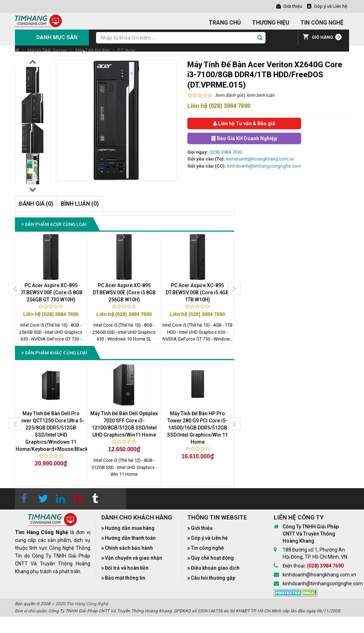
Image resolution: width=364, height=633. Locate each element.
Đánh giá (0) (36, 204)
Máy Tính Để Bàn (92, 50)
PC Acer (127, 50)
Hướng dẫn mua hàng (130, 528)
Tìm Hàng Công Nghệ (87, 604)
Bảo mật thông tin (125, 578)
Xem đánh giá (229, 95)
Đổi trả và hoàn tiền (127, 568)
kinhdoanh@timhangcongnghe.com (264, 166)
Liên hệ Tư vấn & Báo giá (244, 123)
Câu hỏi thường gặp (213, 578)
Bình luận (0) (80, 204)
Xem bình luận (260, 95)
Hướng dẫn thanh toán (130, 538)
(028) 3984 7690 (226, 152)
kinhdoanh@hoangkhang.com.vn (260, 159)
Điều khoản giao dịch (215, 568)
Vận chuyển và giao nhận (133, 558)
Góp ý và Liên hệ (209, 538)
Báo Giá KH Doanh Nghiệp (244, 138)
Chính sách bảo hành (129, 548)
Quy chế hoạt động (212, 558)
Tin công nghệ (207, 548)
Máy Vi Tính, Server (47, 50)
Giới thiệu (202, 528)
